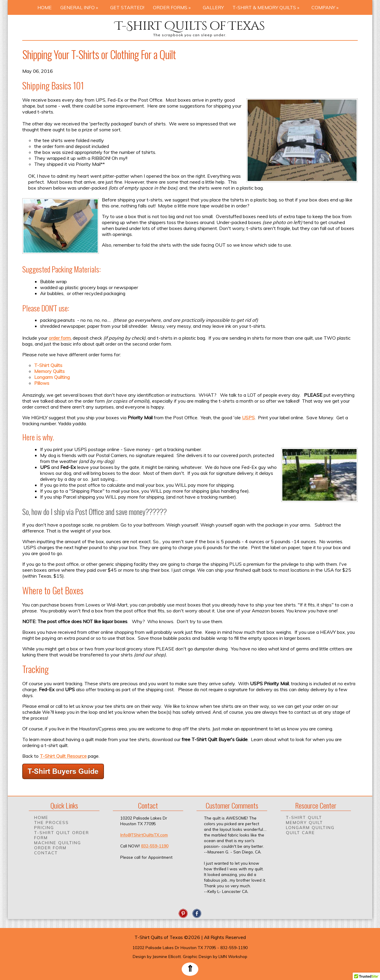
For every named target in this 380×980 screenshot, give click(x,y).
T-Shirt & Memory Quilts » (268, 7)
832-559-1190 (155, 846)
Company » (327, 7)
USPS (248, 417)
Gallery (213, 7)
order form (60, 338)
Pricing (44, 827)
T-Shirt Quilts (48, 365)
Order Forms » (174, 7)
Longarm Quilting (52, 377)
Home (45, 7)
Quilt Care (300, 832)
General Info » (81, 7)
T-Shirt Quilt (304, 817)
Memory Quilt (304, 822)
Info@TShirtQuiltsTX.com (144, 835)
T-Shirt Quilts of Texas (190, 26)
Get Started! (127, 7)
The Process (52, 822)
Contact (46, 853)
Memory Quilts (49, 371)
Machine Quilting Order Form (58, 845)
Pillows (42, 383)
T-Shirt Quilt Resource (63, 756)
